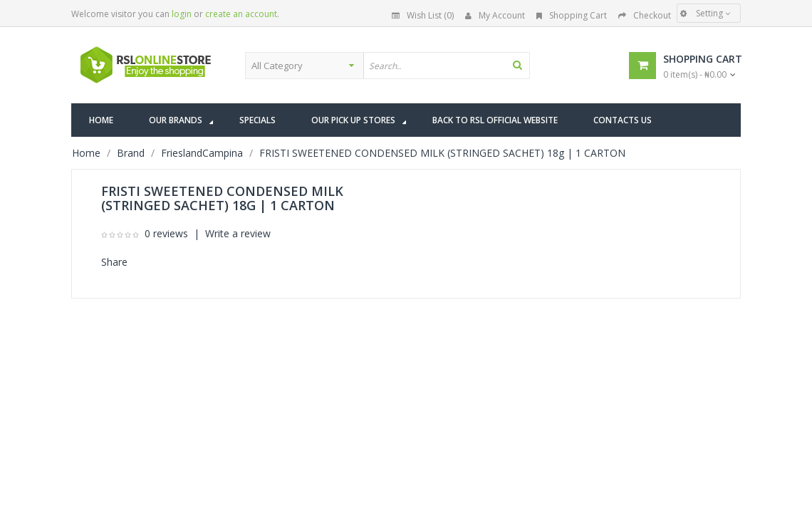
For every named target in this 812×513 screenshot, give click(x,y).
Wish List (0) (423, 15)
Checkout (645, 15)
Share (114, 262)
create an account (241, 14)
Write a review (238, 233)
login (182, 14)
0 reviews (166, 233)
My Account (495, 15)
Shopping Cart (572, 15)
